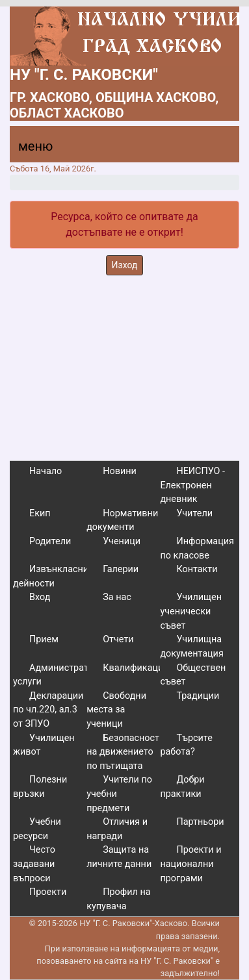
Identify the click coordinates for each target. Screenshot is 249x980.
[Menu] (28, 149)
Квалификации (136, 668)
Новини (120, 471)
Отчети (118, 639)
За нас (117, 597)
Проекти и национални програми (190, 864)
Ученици (122, 541)
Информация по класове (197, 548)
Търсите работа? (186, 745)
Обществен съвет (193, 675)
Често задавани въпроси (34, 864)
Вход (40, 597)
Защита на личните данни (119, 857)
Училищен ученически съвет (191, 611)
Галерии (121, 569)
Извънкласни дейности (51, 576)
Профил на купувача (118, 899)
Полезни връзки (40, 787)
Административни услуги (61, 675)
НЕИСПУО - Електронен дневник (192, 485)
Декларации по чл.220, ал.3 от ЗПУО (48, 710)
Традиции (198, 696)
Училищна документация (191, 647)
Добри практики (182, 787)
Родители (50, 541)
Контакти (197, 569)
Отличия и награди (117, 829)
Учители (194, 513)
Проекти (48, 892)
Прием (44, 639)
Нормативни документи (122, 521)
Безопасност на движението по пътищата (123, 752)
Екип (40, 513)
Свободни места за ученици (116, 710)
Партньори (200, 822)
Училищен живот (44, 745)
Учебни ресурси (37, 829)
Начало (46, 471)
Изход (125, 265)
